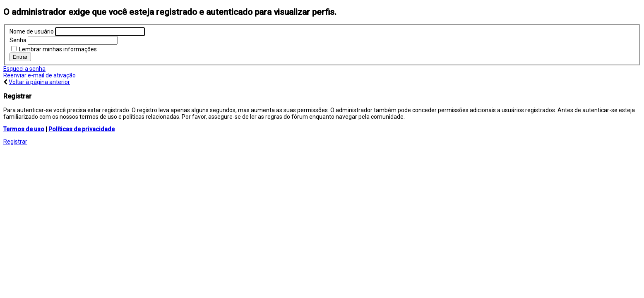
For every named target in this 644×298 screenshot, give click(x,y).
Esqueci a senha (24, 69)
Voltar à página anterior (39, 82)
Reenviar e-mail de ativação (40, 75)
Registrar (15, 142)
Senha (18, 40)
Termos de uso (24, 129)
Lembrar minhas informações (54, 49)
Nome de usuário (32, 31)
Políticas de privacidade (82, 129)
